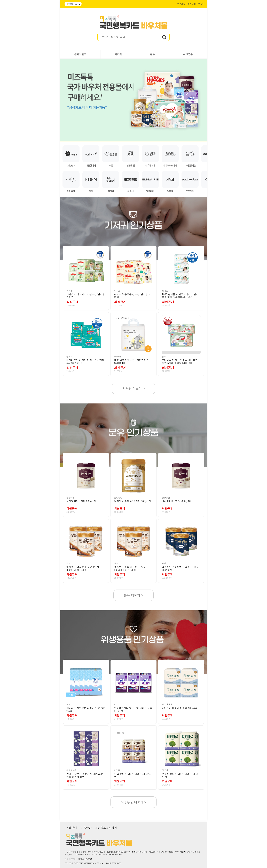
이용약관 (86, 828)
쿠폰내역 (192, 4)
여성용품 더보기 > (133, 802)
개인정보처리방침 (106, 828)
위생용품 (188, 54)
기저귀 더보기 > (133, 388)
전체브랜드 (80, 54)
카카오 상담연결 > (86, 859)
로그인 (201, 4)
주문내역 (181, 4)
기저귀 (118, 54)
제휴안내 (72, 828)
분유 (152, 54)
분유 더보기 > (133, 595)
